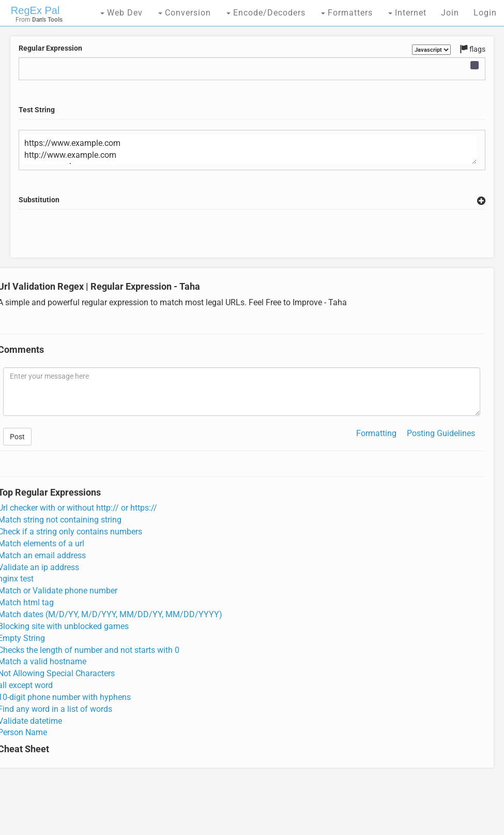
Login (485, 13)
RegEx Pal (35, 10)
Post (17, 437)
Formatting (376, 433)
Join (450, 13)
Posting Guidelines (441, 433)
